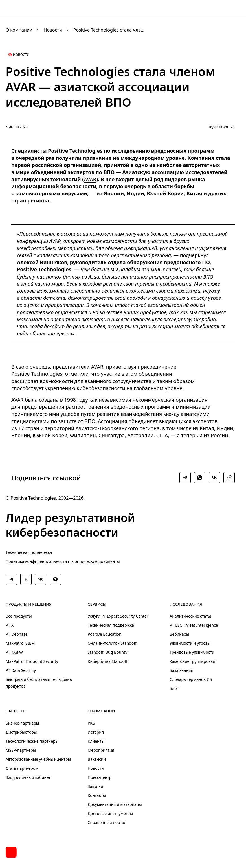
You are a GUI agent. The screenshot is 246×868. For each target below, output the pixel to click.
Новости (53, 30)
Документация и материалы (115, 804)
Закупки (95, 786)
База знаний (181, 670)
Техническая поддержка (29, 552)
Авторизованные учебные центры (38, 759)
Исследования (186, 604)
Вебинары (179, 634)
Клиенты (96, 741)
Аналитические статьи (191, 616)
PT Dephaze (17, 634)
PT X (10, 625)
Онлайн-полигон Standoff (112, 643)
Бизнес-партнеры (22, 723)
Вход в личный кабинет (28, 777)
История (96, 732)
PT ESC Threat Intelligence (194, 625)
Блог (174, 688)
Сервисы (97, 604)
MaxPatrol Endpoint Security (32, 661)
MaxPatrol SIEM (20, 643)
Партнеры (16, 711)
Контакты (97, 795)
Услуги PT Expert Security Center (118, 616)
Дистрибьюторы (21, 732)
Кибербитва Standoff (108, 661)
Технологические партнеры (32, 741)
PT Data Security (21, 670)
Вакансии (97, 759)
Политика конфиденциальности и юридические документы (63, 561)
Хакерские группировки (192, 661)
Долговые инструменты (110, 813)
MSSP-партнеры (21, 750)
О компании (19, 30)
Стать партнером (22, 768)
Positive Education (105, 634)
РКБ (91, 723)
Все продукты (19, 616)
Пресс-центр (100, 777)
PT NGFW (14, 652)
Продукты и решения (29, 604)
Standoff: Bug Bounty (107, 652)
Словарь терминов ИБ (191, 679)
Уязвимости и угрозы (190, 643)
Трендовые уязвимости (192, 652)
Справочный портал (107, 822)
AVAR (90, 179)
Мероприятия (101, 750)
